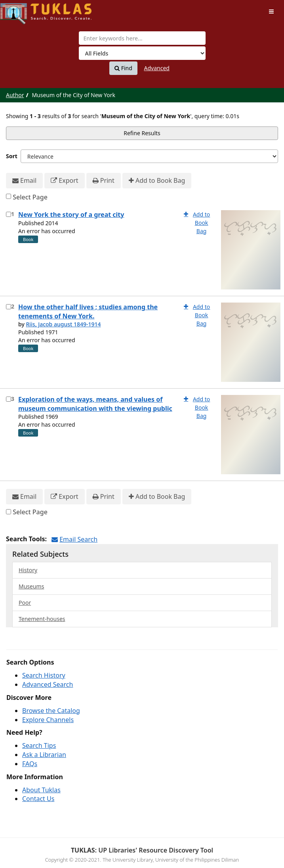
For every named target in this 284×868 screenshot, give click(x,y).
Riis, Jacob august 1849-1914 (63, 324)
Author (15, 95)
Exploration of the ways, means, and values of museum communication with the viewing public (95, 404)
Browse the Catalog (51, 711)
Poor (25, 603)
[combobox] (142, 38)
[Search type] (142, 53)
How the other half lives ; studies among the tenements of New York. (88, 311)
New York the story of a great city (71, 215)
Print (104, 181)
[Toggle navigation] (271, 11)
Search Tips (39, 745)
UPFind (20, 10)
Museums (31, 586)
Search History (44, 675)
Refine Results (142, 133)
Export (64, 181)
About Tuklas (41, 790)
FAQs (30, 764)
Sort (12, 156)
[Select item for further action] (9, 214)
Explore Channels (48, 720)
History (28, 570)
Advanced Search (48, 684)
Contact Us (38, 799)
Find (123, 68)
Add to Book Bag (157, 181)
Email (24, 181)
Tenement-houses (42, 619)
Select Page (30, 197)
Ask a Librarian (44, 755)
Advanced (157, 68)
